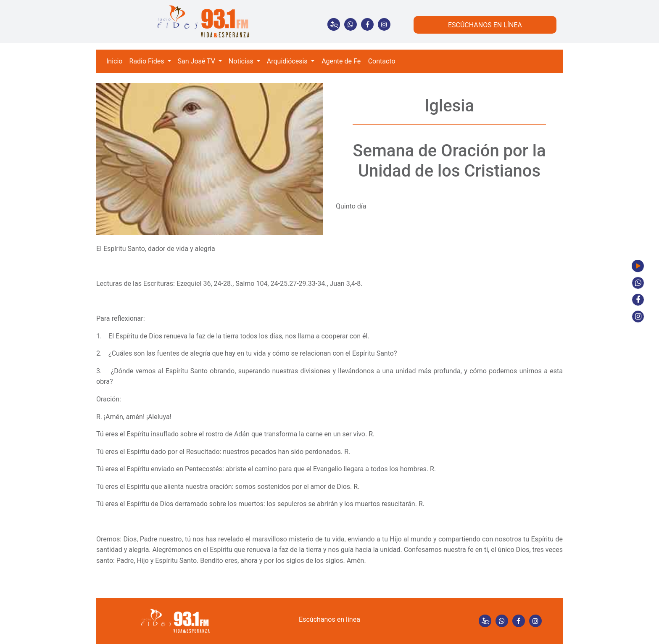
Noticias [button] (242, 61)
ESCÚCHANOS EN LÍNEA (485, 25)
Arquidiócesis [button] (288, 61)
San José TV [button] (197, 61)
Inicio (114, 61)
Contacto (382, 61)
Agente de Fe (341, 61)
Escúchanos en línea (329, 619)
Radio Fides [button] (147, 61)
